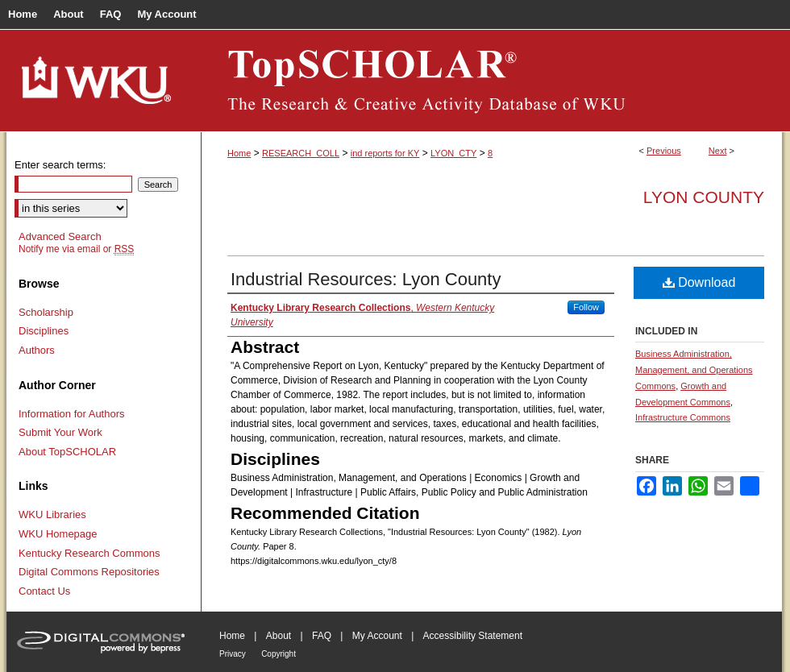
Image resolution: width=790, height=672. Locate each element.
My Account (377, 636)
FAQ (322, 636)
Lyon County (704, 197)
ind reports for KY (385, 153)
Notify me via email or (76, 249)
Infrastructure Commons (683, 417)
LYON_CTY (453, 153)
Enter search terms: (60, 165)
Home (239, 153)
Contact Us (44, 591)
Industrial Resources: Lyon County (366, 279)
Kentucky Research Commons (89, 553)
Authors (37, 350)
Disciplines (44, 331)
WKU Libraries (52, 514)
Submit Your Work (60, 432)
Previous (664, 151)
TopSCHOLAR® (492, 81)
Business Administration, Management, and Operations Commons (694, 370)
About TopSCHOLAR (67, 452)
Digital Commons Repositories (89, 572)
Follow (586, 307)
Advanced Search (60, 236)
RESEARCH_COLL (301, 153)
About (279, 636)
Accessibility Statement (473, 636)
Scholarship (46, 312)
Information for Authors (72, 414)
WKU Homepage (58, 534)
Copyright (279, 654)
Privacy (233, 654)
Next (718, 151)
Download (699, 282)
